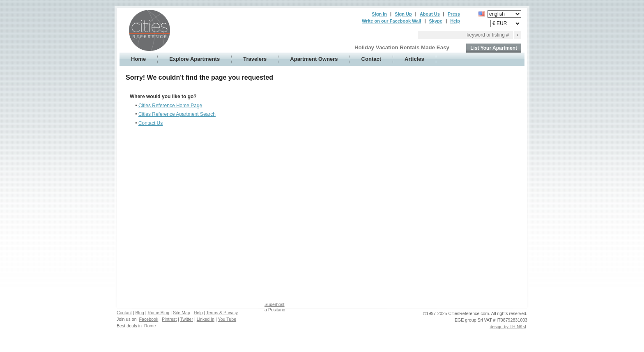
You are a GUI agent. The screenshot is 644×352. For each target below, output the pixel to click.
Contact (371, 59)
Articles (414, 59)
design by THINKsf (508, 327)
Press (454, 14)
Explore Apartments (194, 59)
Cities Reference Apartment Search (177, 114)
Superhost (275, 304)
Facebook (149, 319)
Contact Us (151, 123)
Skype (436, 21)
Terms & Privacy (222, 313)
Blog (139, 313)
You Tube (227, 319)
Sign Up (403, 14)
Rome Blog (158, 313)
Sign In (379, 14)
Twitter (187, 319)
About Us (430, 14)
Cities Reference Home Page (170, 106)
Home (138, 59)
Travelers (255, 59)
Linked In (206, 319)
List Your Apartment (494, 48)
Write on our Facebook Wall (391, 21)
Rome (150, 326)
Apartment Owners (314, 59)
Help (455, 21)
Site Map (182, 313)
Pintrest (169, 319)
